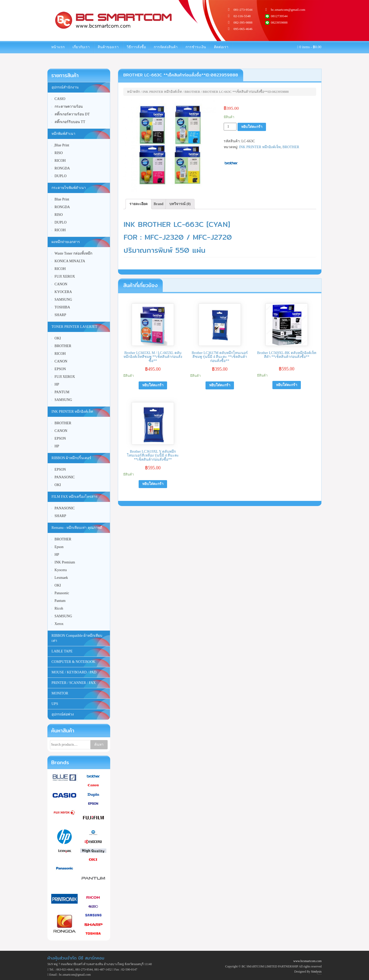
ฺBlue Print (62, 145)
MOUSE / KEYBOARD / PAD (74, 672)
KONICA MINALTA (70, 261)
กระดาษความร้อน (69, 107)
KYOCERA (63, 292)
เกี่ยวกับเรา (81, 47)
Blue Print (62, 199)
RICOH (60, 161)
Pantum (60, 601)
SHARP (60, 315)
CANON (61, 284)
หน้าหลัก (134, 92)
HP (57, 384)
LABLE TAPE (62, 651)
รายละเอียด (139, 204)
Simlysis (316, 972)
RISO (59, 153)
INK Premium (65, 562)
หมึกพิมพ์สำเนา (63, 134)
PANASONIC (65, 477)
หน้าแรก (58, 47)
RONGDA (62, 168)
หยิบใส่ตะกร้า (252, 127)
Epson (59, 547)
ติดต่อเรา (221, 47)
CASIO (60, 99)
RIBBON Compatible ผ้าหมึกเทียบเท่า (77, 638)
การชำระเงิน (196, 47)
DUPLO (61, 176)
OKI (58, 338)
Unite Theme (318, 974)
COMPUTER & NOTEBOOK (73, 662)
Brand (159, 204)
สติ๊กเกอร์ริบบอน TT (70, 122)
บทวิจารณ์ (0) (180, 204)
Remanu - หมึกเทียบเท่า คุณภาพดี (77, 528)
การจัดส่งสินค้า (166, 47)
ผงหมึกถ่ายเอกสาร (66, 242)
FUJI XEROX (65, 276)
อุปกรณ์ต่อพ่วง (63, 714)
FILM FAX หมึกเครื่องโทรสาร (75, 497)
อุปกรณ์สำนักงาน (65, 87)
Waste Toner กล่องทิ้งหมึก (73, 253)
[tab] (139, 204)
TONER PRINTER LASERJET (74, 327)
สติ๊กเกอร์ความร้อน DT (72, 114)
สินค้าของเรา (108, 47)
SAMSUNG (63, 300)
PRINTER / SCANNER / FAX (74, 683)
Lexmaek (61, 578)
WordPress (321, 974)
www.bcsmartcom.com (307, 961)
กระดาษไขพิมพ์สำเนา (69, 188)
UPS (55, 704)
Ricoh (59, 608)
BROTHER (192, 92)
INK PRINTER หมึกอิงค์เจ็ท (162, 92)
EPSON (60, 369)
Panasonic (62, 593)
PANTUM (62, 392)
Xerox (59, 624)
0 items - (309, 47)
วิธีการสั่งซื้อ (136, 47)
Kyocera (61, 570)
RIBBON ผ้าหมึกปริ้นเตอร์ (71, 458)
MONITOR (60, 693)
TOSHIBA (62, 307)
